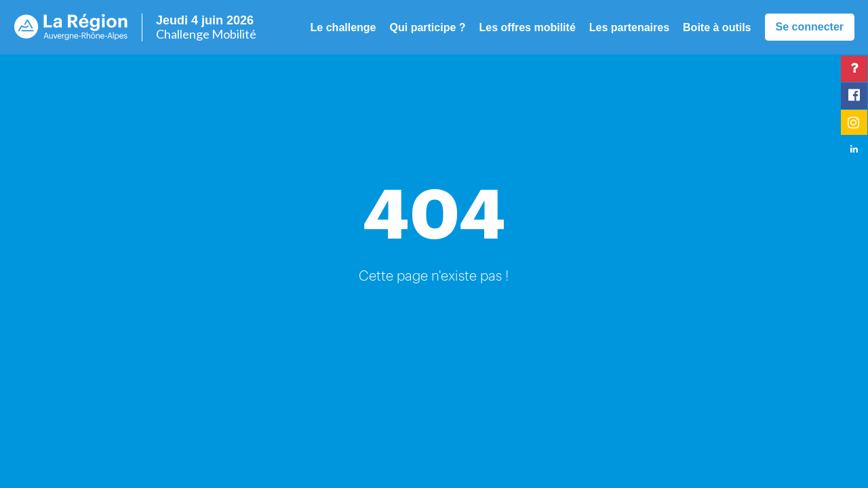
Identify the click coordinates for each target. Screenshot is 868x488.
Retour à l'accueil (434, 308)
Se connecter (810, 27)
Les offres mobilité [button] (528, 27)
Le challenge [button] (343, 27)
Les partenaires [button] (629, 27)
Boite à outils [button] (717, 27)
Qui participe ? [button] (428, 27)
